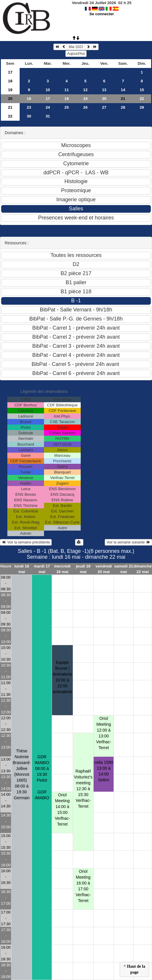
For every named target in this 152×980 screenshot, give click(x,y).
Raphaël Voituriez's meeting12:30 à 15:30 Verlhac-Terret (83, 789)
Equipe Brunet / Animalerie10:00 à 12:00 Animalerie (62, 677)
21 (10, 107)
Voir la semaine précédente (26, 542)
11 (67, 90)
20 (10, 99)
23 (29, 107)
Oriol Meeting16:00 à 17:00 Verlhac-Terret (83, 886)
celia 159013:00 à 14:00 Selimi (104, 771)
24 (48, 107)
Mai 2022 (76, 47)
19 (10, 90)
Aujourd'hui (76, 54)
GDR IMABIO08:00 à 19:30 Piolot (42, 777)
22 (142, 99)
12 (86, 90)
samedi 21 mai (124, 569)
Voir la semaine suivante (128, 542)
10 (48, 90)
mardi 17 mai (42, 569)
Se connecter (102, 14)
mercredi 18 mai (62, 569)
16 (29, 99)
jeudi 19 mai (83, 569)
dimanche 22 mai (143, 569)
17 (10, 72)
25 (67, 107)
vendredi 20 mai (104, 569)
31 (48, 116)
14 (123, 90)
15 (142, 90)
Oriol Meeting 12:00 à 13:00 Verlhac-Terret (104, 733)
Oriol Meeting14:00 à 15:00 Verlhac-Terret (62, 809)
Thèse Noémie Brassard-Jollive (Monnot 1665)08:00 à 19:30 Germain (22, 774)
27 (104, 107)
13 (104, 90)
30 (29, 116)
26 (86, 107)
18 (10, 81)
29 (142, 107)
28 (123, 107)
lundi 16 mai (22, 569)
